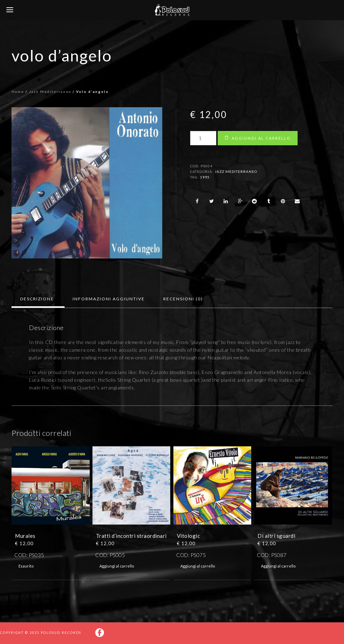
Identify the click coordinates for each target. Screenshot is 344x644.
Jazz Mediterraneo (50, 92)
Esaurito (26, 566)
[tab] (37, 299)
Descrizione (37, 299)
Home (18, 92)
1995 (205, 177)
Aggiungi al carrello (261, 138)
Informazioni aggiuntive (109, 299)
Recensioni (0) (183, 299)
